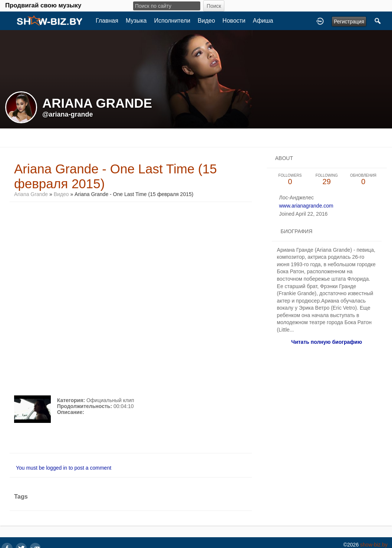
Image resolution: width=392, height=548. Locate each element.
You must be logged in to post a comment (64, 468)
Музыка (136, 21)
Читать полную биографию (327, 342)
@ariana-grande (68, 114)
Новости (234, 21)
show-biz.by (374, 545)
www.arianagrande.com (306, 206)
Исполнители (172, 21)
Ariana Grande (32, 194)
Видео (206, 21)
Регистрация (349, 22)
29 (327, 180)
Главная (107, 21)
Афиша (263, 21)
